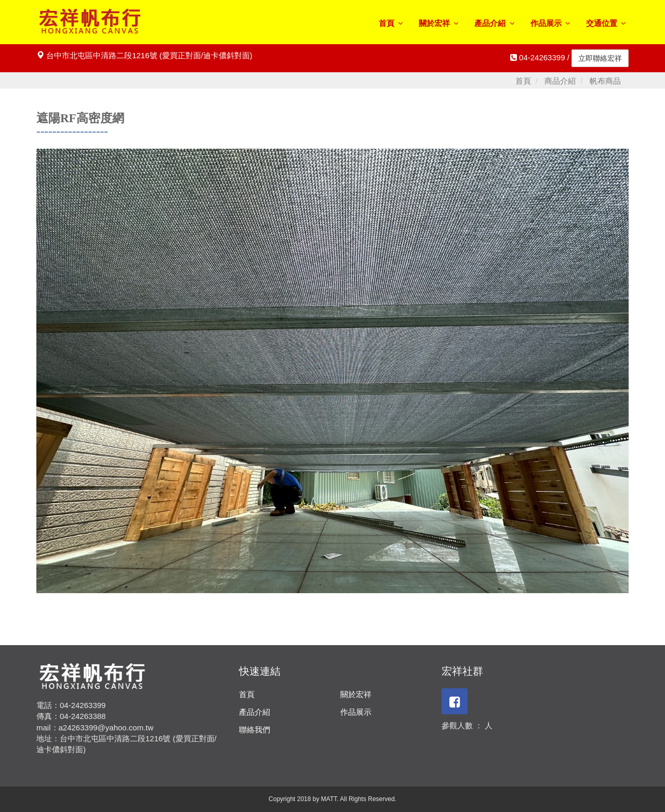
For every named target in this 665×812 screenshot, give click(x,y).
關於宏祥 (439, 23)
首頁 (391, 23)
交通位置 (606, 23)
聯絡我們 (255, 730)
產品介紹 (494, 23)
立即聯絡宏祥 (600, 58)
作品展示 (550, 23)
